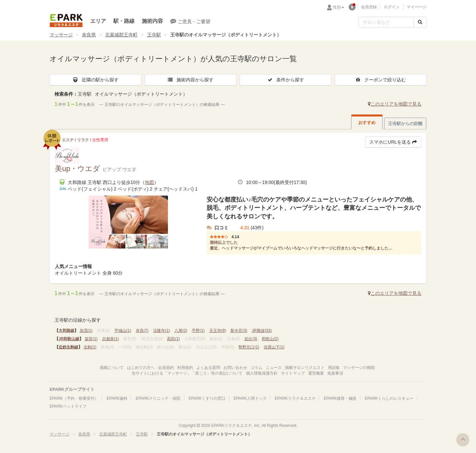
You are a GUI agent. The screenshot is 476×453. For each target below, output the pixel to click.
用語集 (334, 368)
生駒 (90, 347)
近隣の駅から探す (96, 80)
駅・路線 (124, 21)
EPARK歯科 (117, 398)
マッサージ (61, 35)
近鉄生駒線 (68, 347)
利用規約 (185, 368)
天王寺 (218, 331)
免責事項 (335, 373)
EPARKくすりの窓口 (207, 398)
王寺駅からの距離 (405, 124)
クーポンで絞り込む (380, 80)
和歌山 (270, 339)
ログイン (392, 7)
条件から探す (286, 80)
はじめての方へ (141, 368)
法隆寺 (161, 331)
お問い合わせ (235, 368)
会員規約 (166, 368)
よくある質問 (208, 368)
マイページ (416, 7)
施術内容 (152, 21)
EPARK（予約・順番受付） (74, 398)
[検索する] (420, 22)
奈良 (142, 331)
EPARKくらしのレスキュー (389, 398)
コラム (257, 368)
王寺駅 (154, 35)
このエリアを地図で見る (395, 104)
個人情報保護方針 (262, 373)
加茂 (86, 331)
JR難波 (262, 331)
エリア (98, 21)
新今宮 (239, 331)
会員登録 (369, 7)
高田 (173, 339)
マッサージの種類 (359, 368)
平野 (198, 331)
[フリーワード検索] (386, 22)
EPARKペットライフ (68, 406)
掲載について (112, 368)
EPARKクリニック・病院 (158, 398)
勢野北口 (249, 347)
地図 (149, 182)
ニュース (274, 368)
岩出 (251, 339)
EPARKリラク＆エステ (66, 21)
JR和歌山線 (69, 339)
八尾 (181, 331)
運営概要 (316, 373)
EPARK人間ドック (250, 398)
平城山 (123, 331)
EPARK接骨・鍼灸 (340, 398)
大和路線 (66, 331)
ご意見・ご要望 (190, 21)
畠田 (91, 339)
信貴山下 (274, 347)
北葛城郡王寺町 (121, 35)
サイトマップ (293, 373)
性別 (338, 7)
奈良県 (89, 35)
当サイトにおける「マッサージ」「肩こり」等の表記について (187, 373)
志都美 (111, 339)
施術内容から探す (190, 80)
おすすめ (367, 123)
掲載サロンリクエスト (305, 368)
